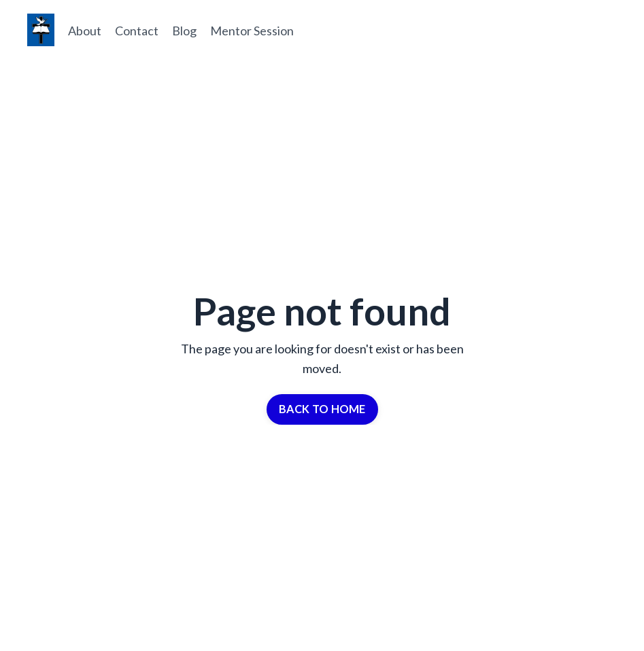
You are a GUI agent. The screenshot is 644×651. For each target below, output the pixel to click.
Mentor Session (252, 31)
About (85, 31)
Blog (184, 31)
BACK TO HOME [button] (322, 409)
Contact (137, 31)
